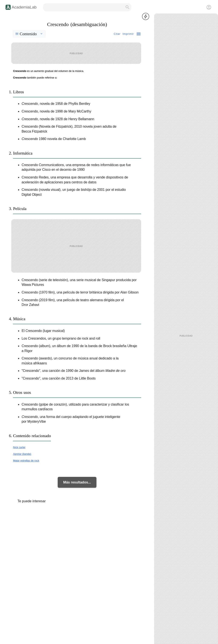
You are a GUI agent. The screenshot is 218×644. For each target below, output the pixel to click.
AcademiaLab (24, 7)
